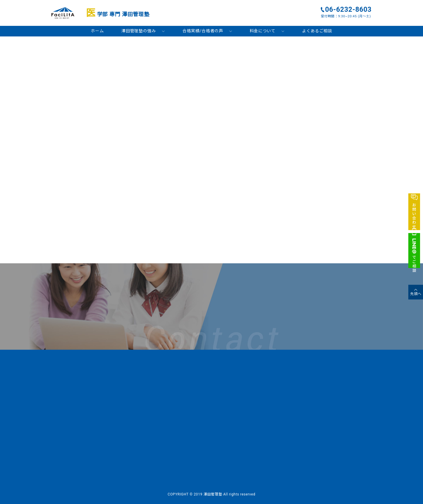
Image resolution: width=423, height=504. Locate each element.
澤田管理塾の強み (139, 31)
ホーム (97, 31)
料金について (263, 31)
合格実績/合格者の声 (203, 31)
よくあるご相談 (317, 31)
